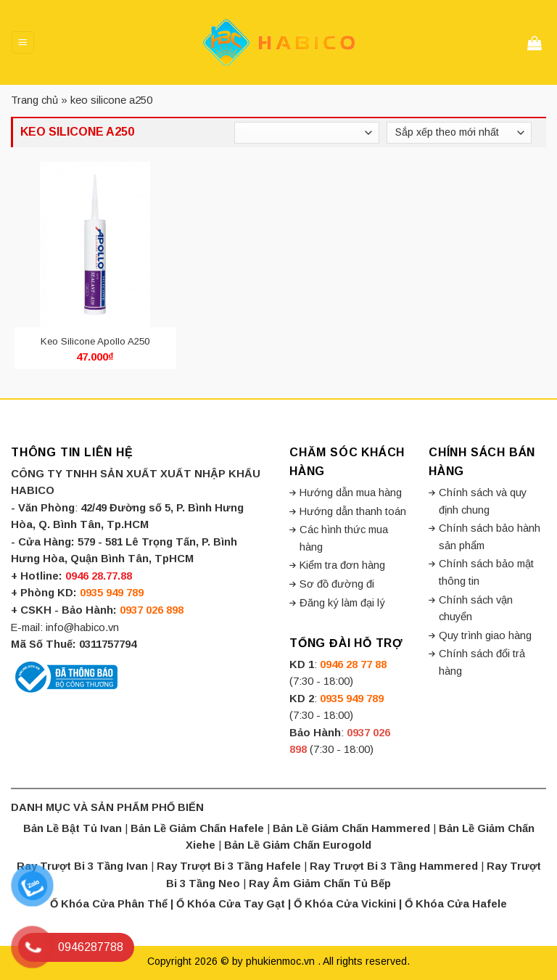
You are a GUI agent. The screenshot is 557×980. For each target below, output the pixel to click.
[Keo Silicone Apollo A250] (95, 244)
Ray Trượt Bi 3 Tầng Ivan (82, 866)
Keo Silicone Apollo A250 (95, 341)
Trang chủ (34, 100)
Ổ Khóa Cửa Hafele (456, 904)
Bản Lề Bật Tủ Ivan (73, 828)
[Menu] (22, 42)
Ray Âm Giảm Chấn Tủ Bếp (320, 884)
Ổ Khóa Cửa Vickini (345, 904)
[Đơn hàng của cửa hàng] (459, 133)
